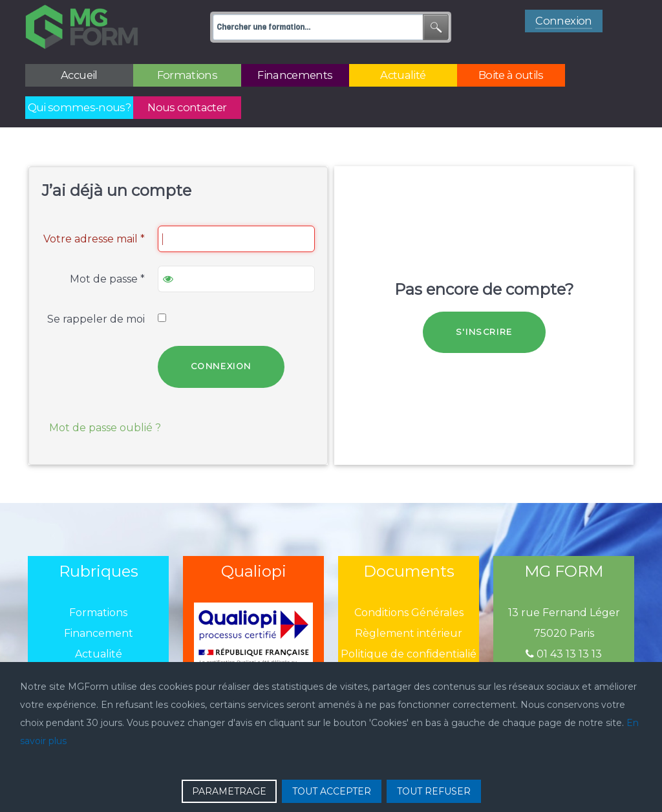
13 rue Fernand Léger (564, 613)
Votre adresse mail (94, 239)
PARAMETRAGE (229, 791)
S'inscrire (484, 332)
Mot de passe (107, 279)
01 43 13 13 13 (564, 654)
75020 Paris (564, 633)
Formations (98, 613)
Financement (99, 633)
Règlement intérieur (409, 633)
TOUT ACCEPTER (332, 791)
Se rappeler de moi (96, 319)
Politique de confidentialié (409, 654)
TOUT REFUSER (434, 791)
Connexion (221, 366)
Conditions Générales (409, 613)
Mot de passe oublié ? (105, 428)
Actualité (99, 654)
